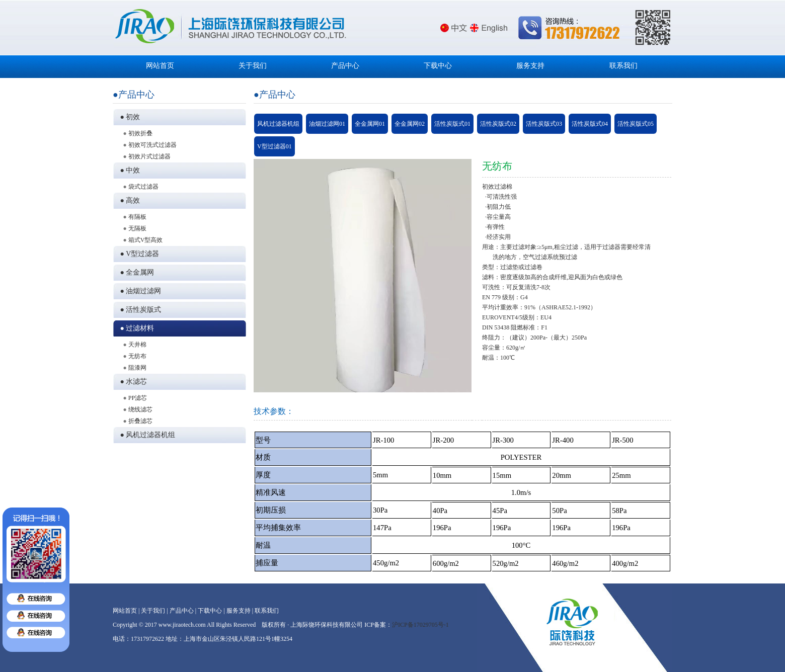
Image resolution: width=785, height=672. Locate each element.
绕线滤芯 (140, 409)
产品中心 (345, 66)
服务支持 (530, 66)
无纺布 (137, 356)
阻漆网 (137, 368)
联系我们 (623, 66)
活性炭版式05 (636, 124)
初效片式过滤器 (149, 156)
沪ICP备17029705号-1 (420, 625)
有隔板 (137, 217)
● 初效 (129, 117)
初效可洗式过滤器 (152, 145)
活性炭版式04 (590, 124)
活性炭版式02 (498, 124)
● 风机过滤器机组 (146, 435)
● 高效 (129, 200)
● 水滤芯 (132, 382)
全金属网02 (410, 124)
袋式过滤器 (143, 187)
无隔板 (137, 228)
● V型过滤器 (138, 254)
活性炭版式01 (452, 124)
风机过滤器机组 (278, 124)
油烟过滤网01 (327, 124)
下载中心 (438, 66)
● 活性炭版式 (139, 310)
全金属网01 (370, 124)
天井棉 (137, 345)
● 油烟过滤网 (139, 291)
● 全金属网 (136, 272)
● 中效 (129, 170)
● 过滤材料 (136, 328)
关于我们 (253, 66)
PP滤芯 (138, 398)
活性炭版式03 (544, 124)
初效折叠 (140, 133)
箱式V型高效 (146, 240)
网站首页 (160, 66)
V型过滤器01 (274, 146)
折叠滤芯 (140, 421)
